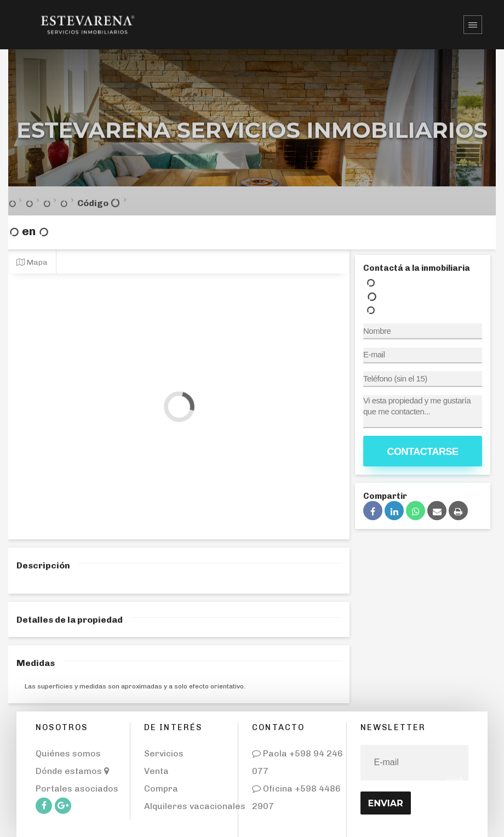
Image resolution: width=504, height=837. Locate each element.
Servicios (164, 753)
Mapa (32, 262)
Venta (156, 771)
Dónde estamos (72, 771)
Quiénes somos (68, 753)
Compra (161, 788)
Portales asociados (77, 788)
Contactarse (423, 452)
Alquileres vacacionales (195, 806)
